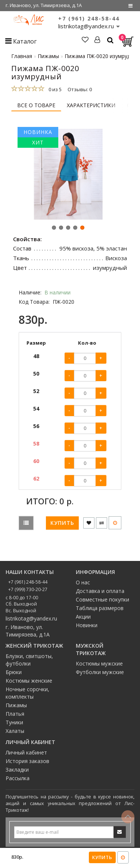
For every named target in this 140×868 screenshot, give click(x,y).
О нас (83, 585)
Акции (83, 619)
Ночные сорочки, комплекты (27, 695)
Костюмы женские (29, 682)
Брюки (14, 674)
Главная (22, 56)
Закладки (17, 771)
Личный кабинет (26, 754)
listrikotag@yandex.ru (31, 620)
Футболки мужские (100, 674)
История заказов (27, 763)
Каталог (21, 41)
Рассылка (18, 780)
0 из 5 (54, 89)
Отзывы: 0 (80, 89)
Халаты (15, 733)
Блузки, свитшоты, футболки (29, 662)
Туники (14, 724)
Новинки (87, 627)
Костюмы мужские (99, 665)
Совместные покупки (102, 602)
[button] (54, 230)
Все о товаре (36, 105)
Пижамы (16, 707)
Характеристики (91, 105)
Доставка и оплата (100, 593)
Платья (15, 716)
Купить (102, 857)
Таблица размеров (100, 610)
